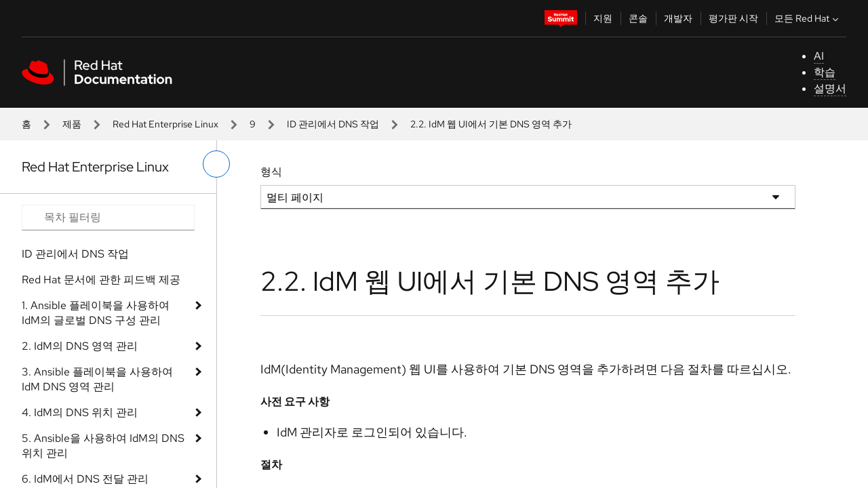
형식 (271, 172)
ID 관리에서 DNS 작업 (333, 124)
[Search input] (108, 218)
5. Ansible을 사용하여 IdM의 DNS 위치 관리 (103, 446)
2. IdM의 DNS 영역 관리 (80, 346)
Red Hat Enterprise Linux (165, 124)
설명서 (830, 88)
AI (819, 56)
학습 (825, 72)
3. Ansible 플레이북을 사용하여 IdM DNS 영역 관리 (97, 379)
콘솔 (638, 18)
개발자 (678, 18)
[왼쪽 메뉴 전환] (216, 164)
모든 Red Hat (808, 18)
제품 (72, 124)
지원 (603, 18)
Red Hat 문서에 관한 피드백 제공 (101, 280)
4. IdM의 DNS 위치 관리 (80, 412)
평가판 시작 (733, 18)
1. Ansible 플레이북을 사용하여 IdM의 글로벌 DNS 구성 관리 (96, 313)
